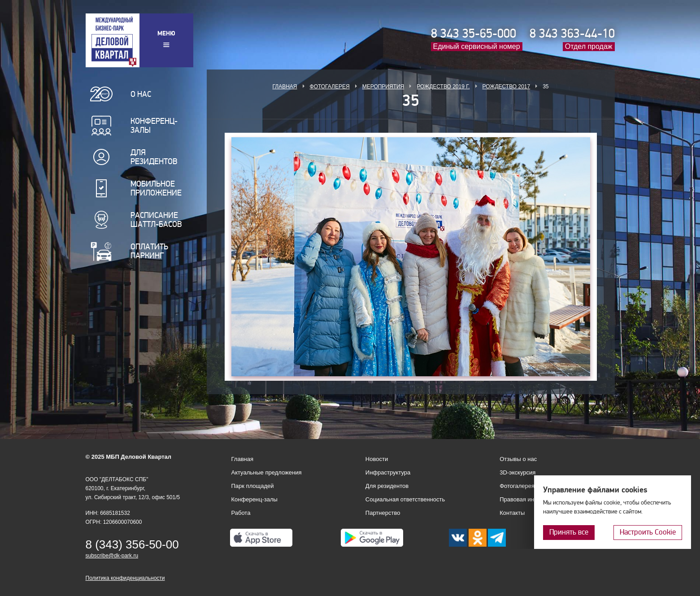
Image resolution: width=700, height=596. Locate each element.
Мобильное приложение (156, 188)
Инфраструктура (388, 472)
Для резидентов (154, 157)
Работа (241, 513)
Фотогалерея (330, 87)
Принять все (569, 532)
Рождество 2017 (507, 87)
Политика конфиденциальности (125, 578)
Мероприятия (383, 87)
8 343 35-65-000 (474, 34)
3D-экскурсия (517, 472)
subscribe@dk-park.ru (112, 556)
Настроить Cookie (648, 532)
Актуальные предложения (267, 472)
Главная (285, 87)
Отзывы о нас (518, 459)
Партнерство (383, 513)
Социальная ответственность (405, 499)
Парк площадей (253, 486)
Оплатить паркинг (149, 251)
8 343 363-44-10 (572, 34)
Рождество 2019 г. (443, 87)
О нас (141, 94)
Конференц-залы (154, 126)
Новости (377, 459)
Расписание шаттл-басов (156, 220)
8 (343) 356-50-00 (132, 544)
